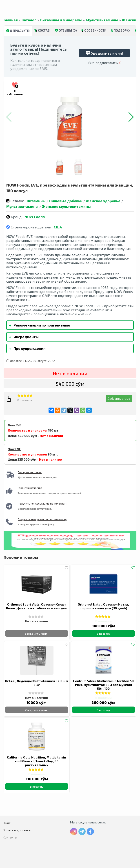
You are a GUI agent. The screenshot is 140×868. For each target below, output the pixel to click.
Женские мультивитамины (66, 206)
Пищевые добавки (66, 201)
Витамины (36, 201)
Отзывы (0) (66, 30)
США (58, 227)
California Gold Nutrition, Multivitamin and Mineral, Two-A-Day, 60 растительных (37, 761)
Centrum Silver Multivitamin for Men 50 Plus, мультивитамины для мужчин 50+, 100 (103, 685)
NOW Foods (35, 217)
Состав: (42, 30)
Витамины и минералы (61, 20)
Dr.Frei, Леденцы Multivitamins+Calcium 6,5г (37, 683)
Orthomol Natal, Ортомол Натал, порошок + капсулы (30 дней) (103, 606)
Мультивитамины (102, 20)
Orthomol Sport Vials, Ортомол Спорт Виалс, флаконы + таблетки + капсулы (37, 606)
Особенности (94, 30)
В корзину (103, 634)
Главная (11, 20)
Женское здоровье (103, 201)
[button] (131, 117)
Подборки (121, 30)
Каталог (29, 20)
